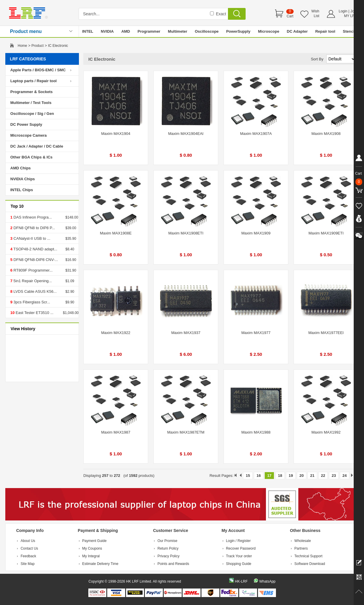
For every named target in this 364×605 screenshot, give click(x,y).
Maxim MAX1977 (256, 333)
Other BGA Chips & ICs (31, 157)
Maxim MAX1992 (326, 432)
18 (280, 476)
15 (248, 476)
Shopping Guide (239, 564)
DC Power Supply (26, 124)
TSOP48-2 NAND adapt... (35, 249)
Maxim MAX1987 (116, 432)
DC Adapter (297, 31)
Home (22, 46)
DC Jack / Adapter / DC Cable (37, 146)
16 (259, 476)
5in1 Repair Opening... (32, 281)
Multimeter (178, 31)
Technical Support (308, 556)
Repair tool (325, 31)
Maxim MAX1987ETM (186, 432)
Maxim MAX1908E (116, 233)
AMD (126, 31)
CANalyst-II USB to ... (31, 238)
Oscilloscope (207, 31)
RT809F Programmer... (32, 270)
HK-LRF (241, 581)
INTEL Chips (22, 190)
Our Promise (167, 541)
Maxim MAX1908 (326, 134)
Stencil (349, 31)
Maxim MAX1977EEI (326, 333)
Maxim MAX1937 (186, 333)
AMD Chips (20, 168)
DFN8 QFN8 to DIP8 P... (34, 228)
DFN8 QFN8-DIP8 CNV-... (35, 260)
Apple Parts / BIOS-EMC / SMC (38, 70)
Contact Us (29, 548)
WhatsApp (267, 581)
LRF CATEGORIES (28, 59)
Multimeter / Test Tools (31, 103)
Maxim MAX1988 (256, 432)
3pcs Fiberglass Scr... (31, 302)
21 (312, 476)
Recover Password (241, 548)
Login (343, 11)
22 (323, 476)
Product (38, 46)
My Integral (91, 556)
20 (302, 476)
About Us (28, 541)
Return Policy (168, 548)
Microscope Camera (29, 135)
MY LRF (350, 16)
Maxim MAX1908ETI (186, 233)
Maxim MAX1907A (256, 134)
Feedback (28, 556)
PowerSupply (238, 31)
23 (334, 476)
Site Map (28, 564)
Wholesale (303, 541)
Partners (301, 548)
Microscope (269, 31)
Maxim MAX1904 (116, 134)
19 (291, 476)
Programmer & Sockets (32, 92)
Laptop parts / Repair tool (33, 81)
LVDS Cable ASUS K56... (34, 291)
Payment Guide (94, 541)
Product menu (26, 31)
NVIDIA (107, 31)
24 (345, 476)
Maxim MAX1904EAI (186, 134)
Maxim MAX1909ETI (326, 233)
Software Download (310, 564)
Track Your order (239, 556)
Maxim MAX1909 (256, 233)
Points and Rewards (173, 564)
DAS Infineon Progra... (32, 217)
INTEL (88, 31)
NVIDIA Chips (23, 179)
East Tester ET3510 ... (34, 313)
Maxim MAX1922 (116, 333)
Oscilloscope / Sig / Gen (32, 114)
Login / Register (238, 541)
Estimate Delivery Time (100, 564)
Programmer (149, 31)
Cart (290, 16)
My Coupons (92, 548)
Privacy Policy (169, 556)
